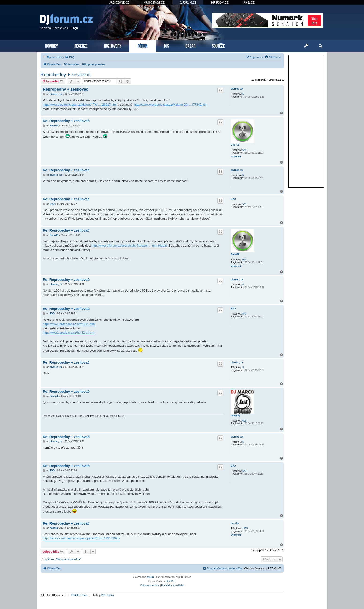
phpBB (150, 577)
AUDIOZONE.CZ (119, 2)
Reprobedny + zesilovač (66, 75)
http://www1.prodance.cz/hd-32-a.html (69, 333)
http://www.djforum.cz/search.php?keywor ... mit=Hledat (129, 246)
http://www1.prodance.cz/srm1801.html (69, 324)
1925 (245, 528)
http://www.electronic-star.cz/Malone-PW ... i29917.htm (80, 105)
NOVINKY (51, 45)
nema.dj (235, 416)
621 (244, 150)
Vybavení (236, 157)
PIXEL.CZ (249, 2)
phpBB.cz (171, 581)
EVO (233, 199)
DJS (166, 45)
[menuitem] (70, 57)
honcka (235, 523)
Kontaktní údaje (79, 595)
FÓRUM (143, 45)
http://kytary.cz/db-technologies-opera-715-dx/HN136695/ (81, 538)
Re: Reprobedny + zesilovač (66, 121)
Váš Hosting (108, 595)
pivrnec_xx (237, 89)
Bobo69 (235, 145)
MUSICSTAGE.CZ (154, 2)
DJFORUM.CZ (188, 2)
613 (244, 421)
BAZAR (190, 45)
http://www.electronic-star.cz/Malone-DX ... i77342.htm (171, 105)
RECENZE (81, 45)
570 (244, 204)
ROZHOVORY (113, 45)
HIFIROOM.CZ (220, 2)
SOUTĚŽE (218, 45)
